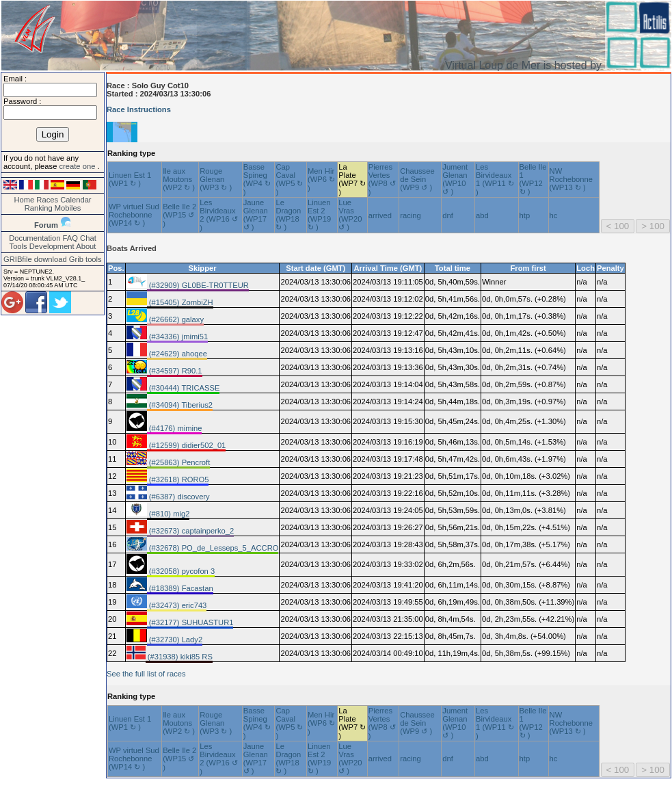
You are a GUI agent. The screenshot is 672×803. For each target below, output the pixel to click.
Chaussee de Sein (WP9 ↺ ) (417, 179)
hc (554, 215)
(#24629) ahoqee (177, 354)
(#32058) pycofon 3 (181, 571)
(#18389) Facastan (180, 588)
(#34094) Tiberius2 (180, 405)
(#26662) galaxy (175, 319)
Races (47, 200)
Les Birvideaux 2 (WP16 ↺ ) (219, 215)
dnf (448, 215)
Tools (18, 246)
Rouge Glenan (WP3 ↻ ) (216, 179)
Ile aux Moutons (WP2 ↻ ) (179, 179)
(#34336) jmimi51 (178, 337)
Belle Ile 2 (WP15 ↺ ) (179, 215)
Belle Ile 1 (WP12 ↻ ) (533, 179)
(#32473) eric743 (177, 605)
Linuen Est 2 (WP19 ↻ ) (319, 215)
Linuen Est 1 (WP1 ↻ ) (130, 179)
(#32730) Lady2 (175, 640)
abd (482, 215)
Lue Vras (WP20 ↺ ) (350, 215)
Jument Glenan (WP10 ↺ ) (455, 179)
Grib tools (85, 259)
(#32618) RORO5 (178, 479)
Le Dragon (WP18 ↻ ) (288, 215)
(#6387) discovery (178, 497)
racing (410, 215)
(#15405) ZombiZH (180, 302)
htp (525, 215)
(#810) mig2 (169, 514)
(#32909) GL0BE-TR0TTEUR (198, 285)
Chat (88, 238)
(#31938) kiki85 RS (179, 657)
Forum (46, 225)
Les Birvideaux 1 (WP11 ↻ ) (495, 180)
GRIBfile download (35, 259)
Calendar (76, 200)
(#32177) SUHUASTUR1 (190, 622)
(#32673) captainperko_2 (191, 531)
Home (24, 200)
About (86, 246)
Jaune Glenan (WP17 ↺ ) (256, 215)
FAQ (70, 238)
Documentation (35, 238)
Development (52, 246)
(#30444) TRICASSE (184, 388)
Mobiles (68, 208)
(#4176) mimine (175, 428)
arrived (380, 215)
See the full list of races (146, 674)
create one (78, 166)
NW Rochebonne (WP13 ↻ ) (571, 179)
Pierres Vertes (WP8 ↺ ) (382, 180)
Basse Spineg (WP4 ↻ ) (257, 180)
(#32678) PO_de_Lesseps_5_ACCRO (213, 548)
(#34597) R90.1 (175, 371)
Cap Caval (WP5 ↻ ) (289, 180)
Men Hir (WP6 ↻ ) (321, 180)
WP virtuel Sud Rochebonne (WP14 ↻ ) (134, 215)
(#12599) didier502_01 (187, 445)
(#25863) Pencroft (179, 462)
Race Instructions (139, 109)
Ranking (39, 208)
